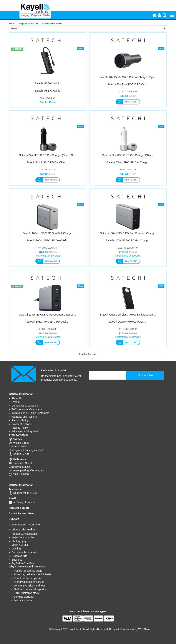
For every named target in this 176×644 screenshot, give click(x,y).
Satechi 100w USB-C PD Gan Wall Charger (47, 233)
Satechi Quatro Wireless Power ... (128, 322)
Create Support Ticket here (24, 525)
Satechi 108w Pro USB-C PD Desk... (47, 322)
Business (17, 560)
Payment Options (22, 424)
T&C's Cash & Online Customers (30, 413)
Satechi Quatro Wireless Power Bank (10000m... (128, 315)
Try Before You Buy (23, 563)
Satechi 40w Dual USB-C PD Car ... (128, 84)
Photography (19, 541)
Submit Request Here (21, 513)
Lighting (16, 549)
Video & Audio (20, 545)
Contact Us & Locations (25, 406)
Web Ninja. (144, 629)
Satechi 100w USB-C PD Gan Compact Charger (128, 233)
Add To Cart (128, 102)
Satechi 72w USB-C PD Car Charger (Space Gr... (48, 155)
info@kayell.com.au (24, 502)
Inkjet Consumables (23, 537)
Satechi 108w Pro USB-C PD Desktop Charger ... (47, 315)
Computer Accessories (28, 23)
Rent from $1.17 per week (128, 256)
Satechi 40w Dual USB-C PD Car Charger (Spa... (128, 77)
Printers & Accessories (25, 534)
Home (12, 23)
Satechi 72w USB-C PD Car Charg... (48, 162)
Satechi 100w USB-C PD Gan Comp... (128, 240)
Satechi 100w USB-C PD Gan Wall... (48, 240)
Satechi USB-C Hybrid (48, 83)
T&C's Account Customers (27, 409)
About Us (17, 398)
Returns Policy (20, 420)
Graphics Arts (19, 556)
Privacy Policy (20, 428)
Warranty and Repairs (24, 417)
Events (16, 402)
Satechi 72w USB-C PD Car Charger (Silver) (128, 155)
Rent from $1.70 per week (128, 337)
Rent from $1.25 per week (47, 337)
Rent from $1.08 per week (47, 256)
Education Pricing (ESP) (26, 431)
